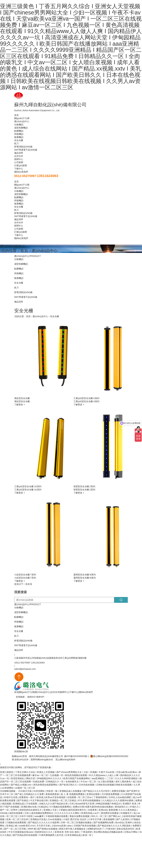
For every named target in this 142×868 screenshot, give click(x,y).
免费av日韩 (78, 807)
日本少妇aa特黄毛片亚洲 (82, 804)
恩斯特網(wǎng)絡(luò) (42, 759)
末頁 (30, 584)
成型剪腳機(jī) (21, 128)
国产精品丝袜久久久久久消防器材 (114, 826)
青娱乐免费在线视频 (80, 816)
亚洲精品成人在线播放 (71, 791)
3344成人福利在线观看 (12, 813)
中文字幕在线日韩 (39, 800)
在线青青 (93, 810)
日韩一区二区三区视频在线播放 (76, 822)
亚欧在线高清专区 (126, 829)
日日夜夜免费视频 (111, 794)
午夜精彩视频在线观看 (57, 816)
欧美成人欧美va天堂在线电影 (51, 797)
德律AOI (31, 697)
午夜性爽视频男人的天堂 (51, 835)
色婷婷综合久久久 (44, 832)
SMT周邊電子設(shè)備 (26, 150)
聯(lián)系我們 (21, 172)
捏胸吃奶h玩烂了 (96, 829)
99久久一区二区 (99, 816)
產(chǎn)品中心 (22, 121)
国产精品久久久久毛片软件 (97, 791)
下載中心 (19, 169)
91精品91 (43, 807)
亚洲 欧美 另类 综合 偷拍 (67, 832)
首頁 (16, 115)
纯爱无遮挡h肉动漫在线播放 (99, 807)
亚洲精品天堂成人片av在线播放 (46, 819)
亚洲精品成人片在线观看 (25, 804)
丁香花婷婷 (87, 832)
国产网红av (115, 816)
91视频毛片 (126, 813)
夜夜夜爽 (113, 810)
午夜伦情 (111, 829)
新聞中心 (19, 159)
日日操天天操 (25, 791)
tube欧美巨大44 (27, 826)
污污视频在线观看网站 (60, 807)
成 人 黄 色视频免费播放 (73, 794)
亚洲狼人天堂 (50, 810)
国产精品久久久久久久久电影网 (44, 822)
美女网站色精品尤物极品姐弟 (108, 832)
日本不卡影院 (26, 816)
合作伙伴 (19, 156)
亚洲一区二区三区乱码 (18, 819)
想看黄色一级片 (27, 797)
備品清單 (19, 153)
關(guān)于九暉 (22, 118)
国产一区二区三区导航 (15, 829)
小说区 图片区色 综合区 (75, 819)
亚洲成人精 (12, 826)
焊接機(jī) (19, 134)
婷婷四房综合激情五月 (31, 810)
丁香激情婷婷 (100, 797)
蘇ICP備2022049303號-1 (77, 756)
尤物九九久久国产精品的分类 (54, 804)
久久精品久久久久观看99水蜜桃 (118, 800)
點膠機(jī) (19, 131)
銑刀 (16, 143)
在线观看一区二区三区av (80, 797)
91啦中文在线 (11, 797)
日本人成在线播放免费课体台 (39, 813)
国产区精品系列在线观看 (25, 835)
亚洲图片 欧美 (130, 804)
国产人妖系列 (123, 819)
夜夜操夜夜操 (53, 794)
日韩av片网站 (131, 832)
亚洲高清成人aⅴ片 (90, 813)
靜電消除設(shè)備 (23, 147)
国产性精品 (23, 800)
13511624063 (48, 176)
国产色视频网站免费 (104, 822)
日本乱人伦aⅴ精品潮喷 (120, 797)
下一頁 (24, 584)
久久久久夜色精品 (128, 810)
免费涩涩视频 (119, 791)
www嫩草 (39, 816)
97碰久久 (135, 807)
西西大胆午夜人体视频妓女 (73, 829)
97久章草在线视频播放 (89, 800)
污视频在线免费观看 (16, 822)
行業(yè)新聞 (21, 166)
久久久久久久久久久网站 (67, 813)
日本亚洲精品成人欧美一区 (79, 835)
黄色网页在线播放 (110, 813)
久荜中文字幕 (95, 819)
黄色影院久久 (122, 807)
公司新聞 (19, 162)
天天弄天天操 (43, 826)
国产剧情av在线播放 (48, 829)
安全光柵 (19, 140)
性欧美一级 (52, 791)
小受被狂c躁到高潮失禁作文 (73, 810)
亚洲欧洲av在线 (29, 807)
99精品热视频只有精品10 (109, 804)
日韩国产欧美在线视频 (85, 826)
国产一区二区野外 (9, 810)
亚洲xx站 (103, 810)
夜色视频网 (109, 819)
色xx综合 (120, 822)
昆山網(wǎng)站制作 (65, 759)
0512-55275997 (25, 176)
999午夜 (32, 829)
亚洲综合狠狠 (93, 794)
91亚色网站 (39, 791)
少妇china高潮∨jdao (62, 826)
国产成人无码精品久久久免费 (30, 794)
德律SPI (40, 697)
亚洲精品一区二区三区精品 (63, 800)
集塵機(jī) (19, 137)
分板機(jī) (19, 125)
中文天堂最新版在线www (21, 832)
